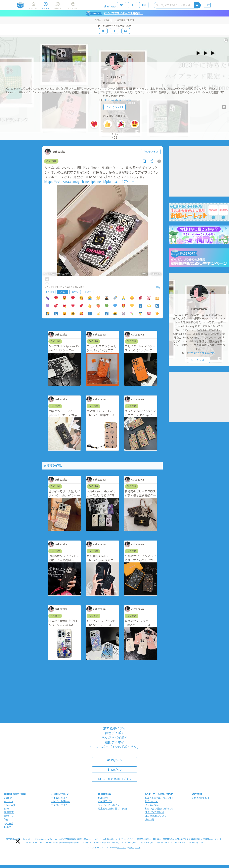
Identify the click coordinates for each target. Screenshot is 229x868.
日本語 (8, 827)
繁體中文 (9, 816)
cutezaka (115, 77)
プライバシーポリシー (110, 805)
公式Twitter (151, 801)
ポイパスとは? (59, 805)
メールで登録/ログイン (115, 779)
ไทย (6, 820)
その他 (88, 292)
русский (9, 823)
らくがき (51, 161)
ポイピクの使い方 (60, 801)
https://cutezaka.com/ (117, 100)
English (8, 798)
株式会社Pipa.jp (200, 798)
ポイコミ (149, 819)
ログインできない (154, 812)
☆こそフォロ (115, 107)
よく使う (50, 292)
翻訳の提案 (19, 794)
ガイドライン (105, 801)
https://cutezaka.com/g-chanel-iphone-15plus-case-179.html (90, 182)
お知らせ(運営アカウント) (159, 798)
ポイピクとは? (59, 798)
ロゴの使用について (155, 816)
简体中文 (9, 812)
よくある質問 (152, 805)
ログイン (115, 760)
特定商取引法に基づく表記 (112, 809)
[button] (18, 841)
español (8, 801)
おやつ (75, 292)
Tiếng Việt (10, 805)
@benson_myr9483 (116, 83)
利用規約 (103, 798)
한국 (6, 809)
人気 (62, 292)
